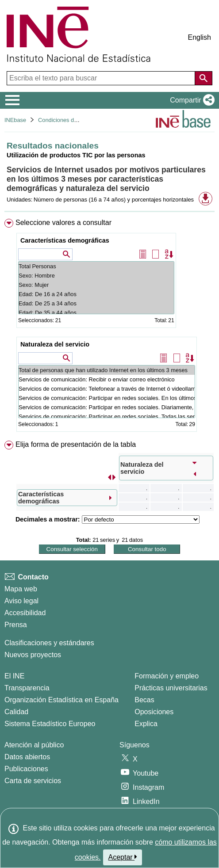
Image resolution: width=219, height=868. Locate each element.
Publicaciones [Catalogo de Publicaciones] (26, 769)
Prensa (16, 625)
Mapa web (21, 589)
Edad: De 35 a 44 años (96, 313)
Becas (144, 700)
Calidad (16, 712)
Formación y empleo (167, 676)
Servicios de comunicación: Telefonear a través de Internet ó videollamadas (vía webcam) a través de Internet (107, 389)
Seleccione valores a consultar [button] (63, 223)
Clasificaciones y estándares (49, 643)
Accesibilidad (25, 613)
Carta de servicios (33, 781)
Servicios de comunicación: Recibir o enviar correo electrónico (107, 379)
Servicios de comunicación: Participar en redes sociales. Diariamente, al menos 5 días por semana (107, 407)
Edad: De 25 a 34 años (96, 303)
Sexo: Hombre (96, 276)
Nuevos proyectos (33, 655)
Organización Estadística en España (61, 700)
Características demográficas (65, 240)
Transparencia (27, 688)
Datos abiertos (27, 757)
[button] (190, 100)
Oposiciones (154, 712)
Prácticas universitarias (171, 688)
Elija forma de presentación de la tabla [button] (76, 444)
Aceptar (123, 857)
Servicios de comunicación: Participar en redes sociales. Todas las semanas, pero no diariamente (107, 417)
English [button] (200, 37)
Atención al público (34, 745)
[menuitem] (109, 327)
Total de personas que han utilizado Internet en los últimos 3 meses (107, 370)
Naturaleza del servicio (55, 344)
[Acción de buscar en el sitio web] (204, 78)
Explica (146, 724)
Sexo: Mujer (96, 285)
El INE (14, 676)
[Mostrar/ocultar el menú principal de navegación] (13, 100)
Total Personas (96, 266)
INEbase (15, 120)
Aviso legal (21, 601)
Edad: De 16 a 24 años (96, 294)
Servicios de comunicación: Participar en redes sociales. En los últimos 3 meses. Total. (107, 398)
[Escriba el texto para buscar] (102, 78)
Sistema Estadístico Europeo (50, 724)
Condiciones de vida (63, 120)
